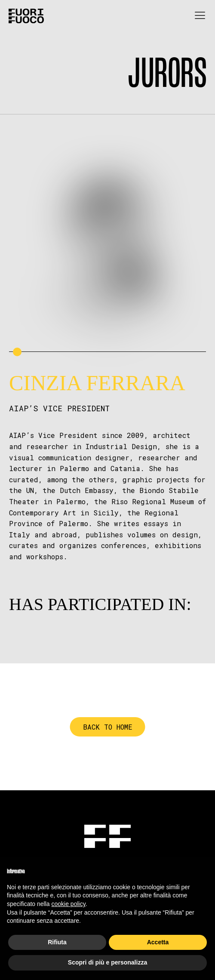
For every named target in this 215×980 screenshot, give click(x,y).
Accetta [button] (158, 942)
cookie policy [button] (69, 904)
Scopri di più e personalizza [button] (107, 962)
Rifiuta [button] (57, 942)
